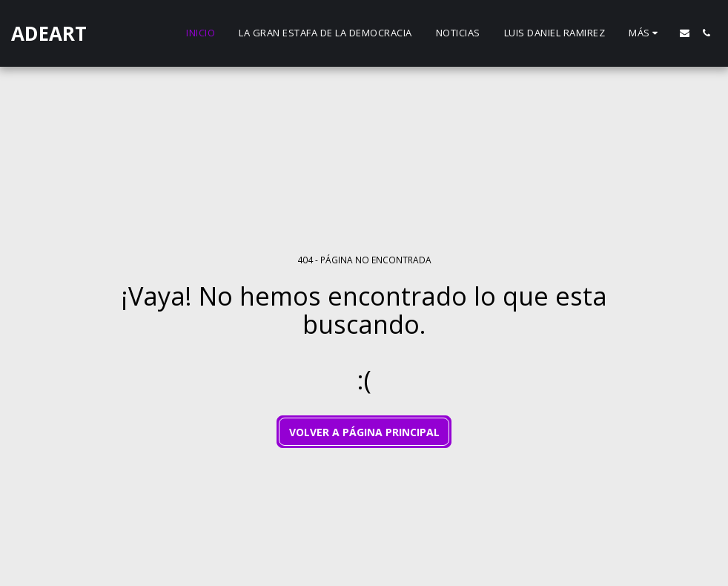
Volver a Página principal (364, 432)
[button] (685, 33)
